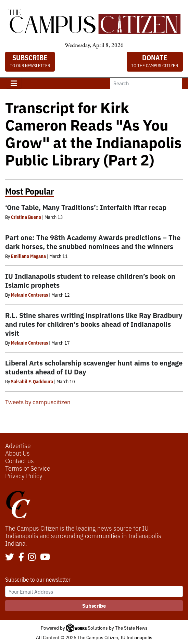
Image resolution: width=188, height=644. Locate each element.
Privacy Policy (24, 475)
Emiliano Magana (28, 256)
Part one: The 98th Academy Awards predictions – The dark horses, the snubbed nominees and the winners (93, 242)
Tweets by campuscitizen (38, 402)
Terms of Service (28, 468)
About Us (17, 453)
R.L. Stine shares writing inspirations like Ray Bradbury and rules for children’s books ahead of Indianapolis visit (94, 324)
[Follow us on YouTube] (45, 557)
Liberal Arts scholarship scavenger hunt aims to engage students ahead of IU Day (94, 367)
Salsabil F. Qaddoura (32, 381)
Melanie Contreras (29, 295)
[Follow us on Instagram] (32, 557)
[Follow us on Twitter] (10, 557)
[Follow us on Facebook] (21, 557)
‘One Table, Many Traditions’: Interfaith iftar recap (86, 207)
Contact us (20, 460)
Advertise (18, 445)
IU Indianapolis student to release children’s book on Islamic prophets (90, 280)
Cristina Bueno (26, 217)
